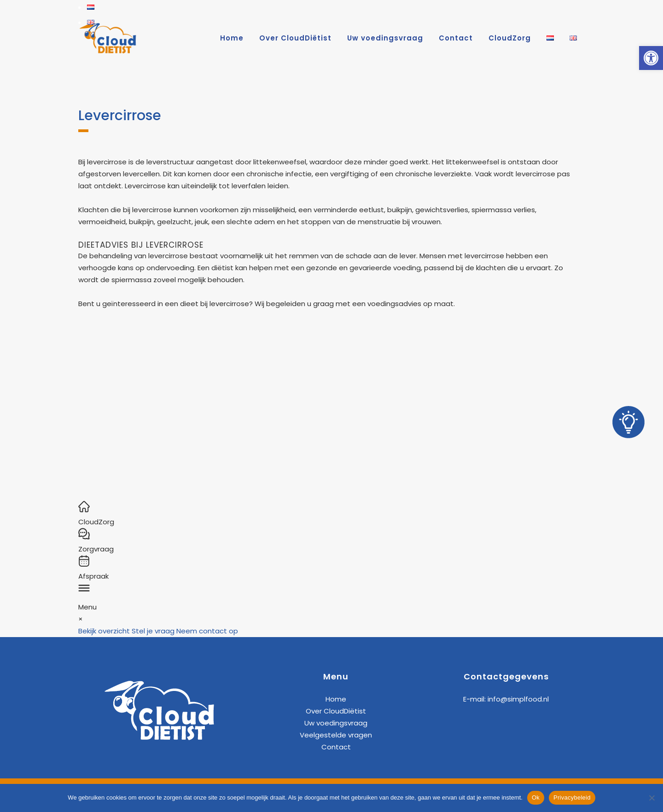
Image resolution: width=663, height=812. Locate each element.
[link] (651, 58)
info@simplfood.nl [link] (518, 699)
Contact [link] (336, 747)
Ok (536, 797)
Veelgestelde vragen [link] (336, 735)
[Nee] (651, 798)
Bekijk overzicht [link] (104, 631)
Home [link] (336, 699)
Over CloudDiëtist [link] (336, 711)
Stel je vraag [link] (153, 631)
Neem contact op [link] (207, 631)
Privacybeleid (572, 797)
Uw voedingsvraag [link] (336, 723)
